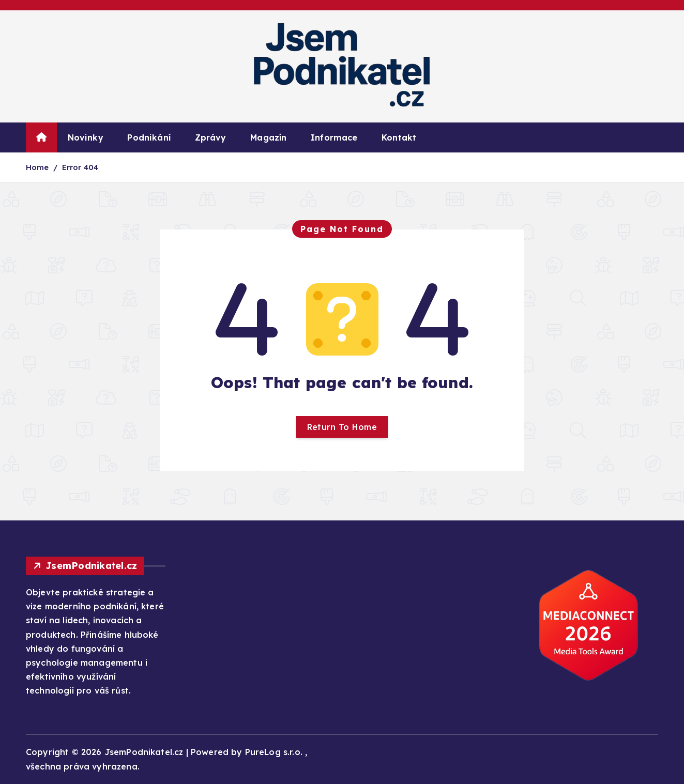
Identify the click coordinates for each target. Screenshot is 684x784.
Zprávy (211, 137)
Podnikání (149, 137)
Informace (334, 137)
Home (37, 167)
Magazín (268, 137)
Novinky (86, 137)
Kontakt (399, 137)
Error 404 (80, 167)
